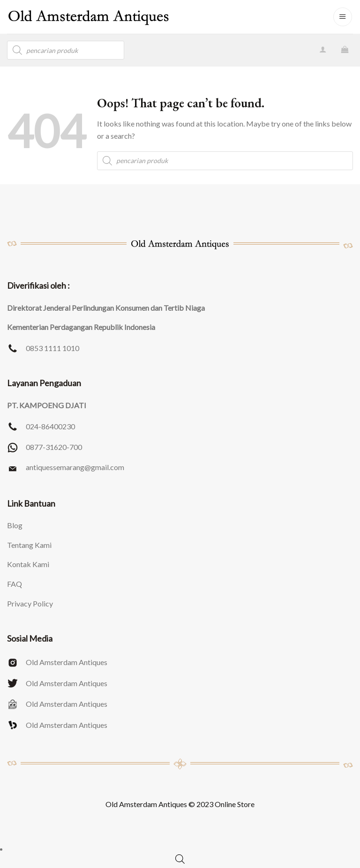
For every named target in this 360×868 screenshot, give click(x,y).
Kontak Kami (28, 564)
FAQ (15, 584)
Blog (15, 525)
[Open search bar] (180, 859)
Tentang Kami (29, 545)
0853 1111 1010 (52, 348)
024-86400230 (50, 426)
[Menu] (343, 17)
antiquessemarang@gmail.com (75, 467)
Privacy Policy (30, 603)
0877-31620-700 (54, 447)
